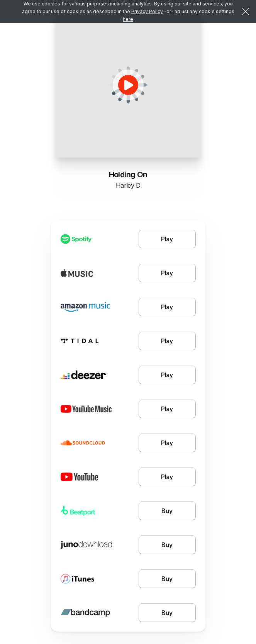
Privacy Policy (147, 11)
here (128, 19)
